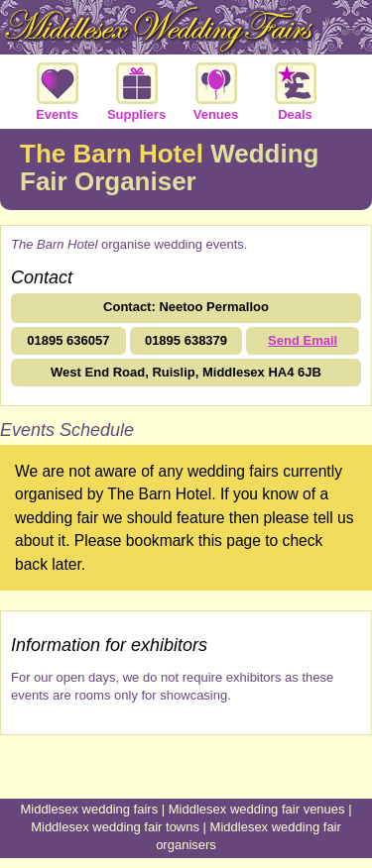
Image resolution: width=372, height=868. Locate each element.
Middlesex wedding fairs (89, 809)
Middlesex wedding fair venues (257, 809)
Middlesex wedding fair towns (115, 827)
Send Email (303, 340)
